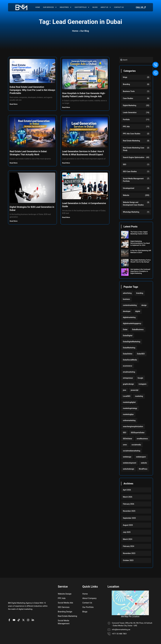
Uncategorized (129, 188)
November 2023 (129, 553)
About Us (106, 7)
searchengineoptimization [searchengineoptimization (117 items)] (133, 426)
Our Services (50, 7)
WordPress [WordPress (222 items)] (143, 469)
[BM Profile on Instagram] (29, 610)
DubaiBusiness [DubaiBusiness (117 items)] (138, 329)
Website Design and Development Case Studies (133, 204)
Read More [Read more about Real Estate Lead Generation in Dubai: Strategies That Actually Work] (14, 163)
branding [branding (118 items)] (140, 293)
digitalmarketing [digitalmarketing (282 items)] (129, 317)
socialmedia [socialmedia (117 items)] (136, 445)
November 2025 (129, 511)
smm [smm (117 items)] (125, 445)
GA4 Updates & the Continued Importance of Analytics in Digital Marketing (140, 271)
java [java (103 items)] (125, 390)
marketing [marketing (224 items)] (139, 396)
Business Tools (129, 91)
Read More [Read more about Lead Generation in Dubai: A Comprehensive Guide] (66, 217)
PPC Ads (126, 127)
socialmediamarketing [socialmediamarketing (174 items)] (132, 451)
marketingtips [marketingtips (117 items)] (128, 414)
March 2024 (128, 539)
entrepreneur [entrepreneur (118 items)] (128, 378)
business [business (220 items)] (126, 299)
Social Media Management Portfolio (133, 180)
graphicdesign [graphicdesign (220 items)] (128, 384)
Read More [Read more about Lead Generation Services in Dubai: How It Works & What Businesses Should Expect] (66, 163)
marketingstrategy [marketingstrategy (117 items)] (130, 408)
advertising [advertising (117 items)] (127, 293)
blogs (125, 77)
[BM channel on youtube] (15, 610)
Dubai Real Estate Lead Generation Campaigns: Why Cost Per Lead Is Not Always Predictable (32, 90)
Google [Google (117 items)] (140, 378)
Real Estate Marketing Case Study (134, 149)
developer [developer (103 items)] (127, 311)
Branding (126, 84)
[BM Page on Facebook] (10, 610)
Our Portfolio (82, 7)
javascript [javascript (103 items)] (135, 390)
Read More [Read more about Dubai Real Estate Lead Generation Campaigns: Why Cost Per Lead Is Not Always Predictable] (14, 104)
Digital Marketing (130, 105)
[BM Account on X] (24, 610)
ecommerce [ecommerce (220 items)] (128, 366)
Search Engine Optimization (134, 157)
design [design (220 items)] (144, 305)
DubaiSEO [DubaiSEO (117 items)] (141, 354)
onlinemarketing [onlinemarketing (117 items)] (129, 420)
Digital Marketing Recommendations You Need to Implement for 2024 (140, 243)
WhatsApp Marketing (131, 212)
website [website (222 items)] (144, 463)
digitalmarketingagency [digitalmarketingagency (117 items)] (132, 323)
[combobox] (136, 60)
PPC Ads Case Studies (132, 134)
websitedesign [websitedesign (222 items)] (129, 469)
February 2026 (129, 504)
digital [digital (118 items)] (138, 311)
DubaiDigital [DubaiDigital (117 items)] (128, 336)
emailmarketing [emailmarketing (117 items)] (129, 372)
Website (126, 195)
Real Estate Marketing (131, 141)
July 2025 (127, 532)
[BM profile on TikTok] (19, 610)
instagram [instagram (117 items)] (142, 384)
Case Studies (128, 98)
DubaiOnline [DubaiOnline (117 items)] (128, 354)
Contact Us (119, 7)
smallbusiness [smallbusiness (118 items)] (142, 439)
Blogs (95, 7)
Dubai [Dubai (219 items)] (125, 329)
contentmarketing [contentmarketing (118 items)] (130, 305)
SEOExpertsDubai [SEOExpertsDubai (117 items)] (138, 433)
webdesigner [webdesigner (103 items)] (141, 457)
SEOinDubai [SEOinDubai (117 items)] (127, 439)
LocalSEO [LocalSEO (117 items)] (127, 396)
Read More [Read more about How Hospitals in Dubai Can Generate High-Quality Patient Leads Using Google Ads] (66, 107)
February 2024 (129, 546)
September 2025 (129, 518)
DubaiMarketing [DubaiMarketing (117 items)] (129, 348)
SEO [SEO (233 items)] (125, 433)
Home (38, 7)
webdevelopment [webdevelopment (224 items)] (130, 463)
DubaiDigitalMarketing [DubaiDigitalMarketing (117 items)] (132, 342)
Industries (66, 7)
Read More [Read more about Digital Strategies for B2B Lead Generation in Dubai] (14, 221)
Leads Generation (130, 112)
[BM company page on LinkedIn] (33, 610)
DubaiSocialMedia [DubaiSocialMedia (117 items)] (130, 360)
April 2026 (127, 490)
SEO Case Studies (130, 171)
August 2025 (128, 525)
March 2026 (128, 497)
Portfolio (126, 120)
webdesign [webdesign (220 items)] (127, 457)
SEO (125, 164)
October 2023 (128, 560)
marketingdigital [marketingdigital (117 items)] (129, 402)
